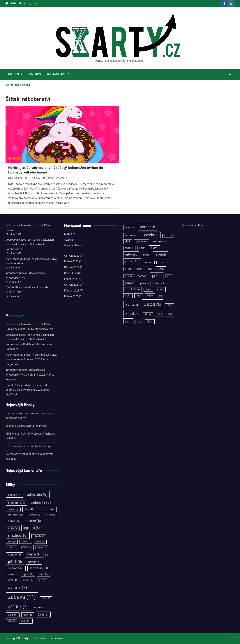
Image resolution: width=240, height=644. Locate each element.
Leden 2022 (71, 279)
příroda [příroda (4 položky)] (34, 562)
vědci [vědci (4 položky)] (28, 580)
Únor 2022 (70, 273)
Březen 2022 (72, 267)
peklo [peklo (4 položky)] (26, 547)
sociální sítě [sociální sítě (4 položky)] (39, 568)
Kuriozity (15, 74)
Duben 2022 (71, 261)
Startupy (35, 74)
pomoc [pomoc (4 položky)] (14, 555)
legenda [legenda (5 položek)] (32, 528)
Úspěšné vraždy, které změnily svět (27, 426)
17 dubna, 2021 (19, 178)
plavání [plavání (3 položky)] (42, 547)
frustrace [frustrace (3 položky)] (34, 515)
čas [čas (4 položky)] (28, 615)
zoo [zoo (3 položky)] (42, 580)
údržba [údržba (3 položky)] (38, 607)
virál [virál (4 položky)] (13, 580)
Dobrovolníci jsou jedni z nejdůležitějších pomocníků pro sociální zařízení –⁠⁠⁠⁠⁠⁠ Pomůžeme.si (30, 244)
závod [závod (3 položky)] (46, 598)
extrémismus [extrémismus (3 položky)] (15, 515)
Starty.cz (17, 316)
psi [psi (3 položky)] (50, 555)
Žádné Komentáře (57, 178)
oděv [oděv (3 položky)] (12, 547)
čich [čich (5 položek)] (43, 615)
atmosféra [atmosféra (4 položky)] (17, 503)
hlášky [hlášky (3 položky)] (50, 515)
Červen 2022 (72, 256)
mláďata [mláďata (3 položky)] (39, 536)
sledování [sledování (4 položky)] (16, 568)
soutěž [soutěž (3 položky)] (13, 574)
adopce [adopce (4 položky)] (15, 495)
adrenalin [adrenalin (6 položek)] (37, 494)
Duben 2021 (71, 296)
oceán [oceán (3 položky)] (40, 542)
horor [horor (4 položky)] (13, 521)
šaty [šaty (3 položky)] (12, 621)
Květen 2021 (72, 291)
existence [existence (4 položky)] (47, 509)
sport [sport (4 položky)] (28, 574)
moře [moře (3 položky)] (12, 542)
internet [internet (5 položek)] (33, 521)
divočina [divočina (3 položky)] (13, 510)
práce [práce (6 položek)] (34, 554)
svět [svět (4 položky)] (44, 574)
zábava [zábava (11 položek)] (22, 597)
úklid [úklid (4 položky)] (13, 615)
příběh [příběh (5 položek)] (15, 562)
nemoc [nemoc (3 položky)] (26, 542)
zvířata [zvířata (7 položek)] (18, 587)
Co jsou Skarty (58, 74)
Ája (36, 178)
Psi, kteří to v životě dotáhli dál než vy (28, 446)
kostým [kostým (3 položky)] (13, 528)
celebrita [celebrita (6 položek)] (41, 502)
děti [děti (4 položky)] (29, 509)
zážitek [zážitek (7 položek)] (18, 607)
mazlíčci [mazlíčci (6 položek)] (18, 535)
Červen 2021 (72, 285)
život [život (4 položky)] (26, 621)
